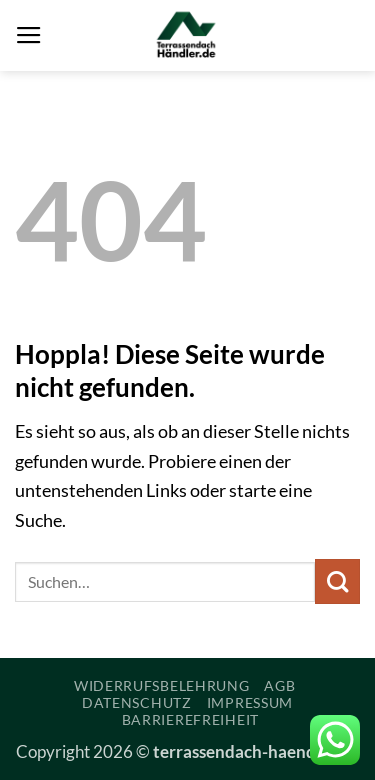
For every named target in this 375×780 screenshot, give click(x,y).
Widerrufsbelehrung (162, 685)
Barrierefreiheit (190, 719)
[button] (29, 36)
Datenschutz (137, 702)
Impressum (250, 702)
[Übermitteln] (337, 581)
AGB (279, 685)
